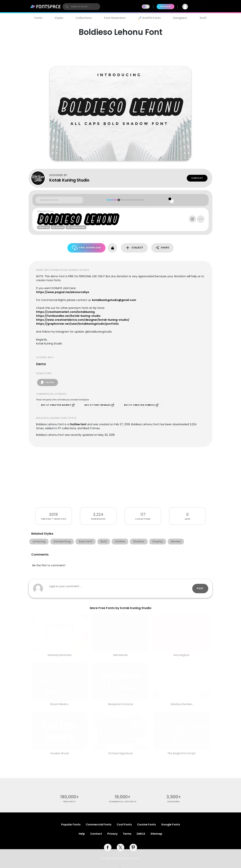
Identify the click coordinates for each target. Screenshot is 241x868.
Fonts (38, 18)
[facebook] (108, 847)
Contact (197, 178)
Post (200, 588)
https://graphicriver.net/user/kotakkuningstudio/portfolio (77, 324)
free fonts (70, 802)
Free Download (87, 248)
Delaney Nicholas (60, 655)
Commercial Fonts (99, 824)
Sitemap (156, 834)
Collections (84, 18)
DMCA (141, 834)
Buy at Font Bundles (99, 405)
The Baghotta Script (182, 753)
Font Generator (115, 18)
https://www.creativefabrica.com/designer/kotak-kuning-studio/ (83, 320)
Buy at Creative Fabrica (141, 405)
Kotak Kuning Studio (69, 180)
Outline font (78, 424)
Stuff (203, 18)
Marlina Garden (182, 704)
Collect (134, 248)
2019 (53, 514)
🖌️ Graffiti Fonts (149, 18)
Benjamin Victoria (121, 704)
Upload (165, 6)
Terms (127, 834)
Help (82, 834)
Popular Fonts (71, 824)
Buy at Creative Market (58, 405)
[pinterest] (133, 847)
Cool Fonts (124, 824)
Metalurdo (120, 655)
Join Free (202, 6)
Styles (59, 18)
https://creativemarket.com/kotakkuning (65, 312)
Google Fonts (171, 824)
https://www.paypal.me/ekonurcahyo (63, 292)
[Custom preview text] (59, 200)
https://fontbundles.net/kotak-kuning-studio (68, 316)
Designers (180, 18)
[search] (81, 7)
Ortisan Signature (120, 753)
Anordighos (182, 655)
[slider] (119, 200)
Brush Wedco (59, 704)
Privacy (112, 834)
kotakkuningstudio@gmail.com (114, 300)
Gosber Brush (60, 753)
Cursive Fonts (146, 824)
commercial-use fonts (123, 802)
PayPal (48, 382)
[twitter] (120, 847)
